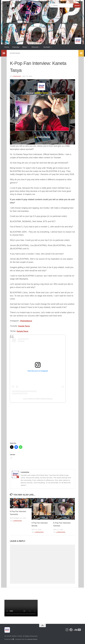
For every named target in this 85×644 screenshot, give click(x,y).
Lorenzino (17, 76)
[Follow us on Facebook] (71, 630)
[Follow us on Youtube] (79, 630)
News (25, 47)
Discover (35, 47)
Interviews (15, 53)
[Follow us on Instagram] (67, 630)
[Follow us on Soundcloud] (75, 630)
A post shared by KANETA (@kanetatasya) (38, 399)
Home (7, 47)
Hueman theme (32, 639)
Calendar (16, 47)
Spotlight (47, 47)
